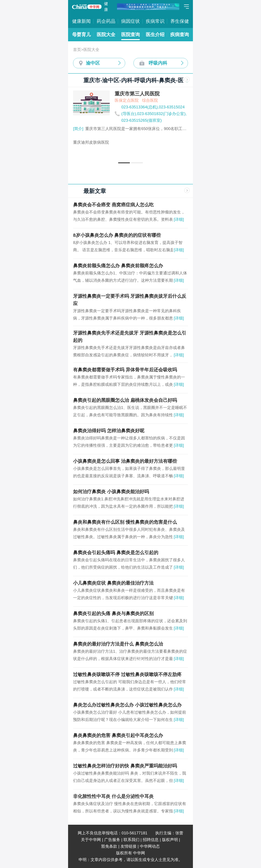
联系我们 (131, 840)
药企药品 (106, 21)
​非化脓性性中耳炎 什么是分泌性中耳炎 (113, 796)
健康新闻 (81, 21)
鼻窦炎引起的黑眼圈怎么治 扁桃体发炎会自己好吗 (125, 400)
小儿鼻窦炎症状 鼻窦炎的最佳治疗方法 (113, 583)
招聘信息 (151, 840)
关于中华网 (91, 840)
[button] (124, 163)
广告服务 (112, 840)
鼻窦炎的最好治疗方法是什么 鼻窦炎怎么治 (118, 644)
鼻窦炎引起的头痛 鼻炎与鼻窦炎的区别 (113, 613)
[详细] (179, 219)
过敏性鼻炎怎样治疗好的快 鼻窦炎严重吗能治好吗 (125, 766)
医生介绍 (155, 35)
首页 (77, 50)
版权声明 (170, 840)
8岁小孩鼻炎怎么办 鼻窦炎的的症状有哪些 (117, 235)
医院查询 (130, 35)
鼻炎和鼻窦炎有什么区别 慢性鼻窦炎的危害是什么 (125, 522)
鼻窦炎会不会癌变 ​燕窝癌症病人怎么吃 (113, 205)
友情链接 (129, 846)
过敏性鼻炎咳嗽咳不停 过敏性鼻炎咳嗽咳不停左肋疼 (127, 674)
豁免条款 (109, 846)
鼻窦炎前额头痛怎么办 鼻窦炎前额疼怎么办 (118, 266)
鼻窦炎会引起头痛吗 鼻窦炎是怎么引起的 (116, 553)
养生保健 (180, 21)
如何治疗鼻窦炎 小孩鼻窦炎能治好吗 (111, 492)
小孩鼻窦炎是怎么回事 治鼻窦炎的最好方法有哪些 (125, 461)
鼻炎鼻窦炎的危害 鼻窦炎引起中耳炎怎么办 (118, 735)
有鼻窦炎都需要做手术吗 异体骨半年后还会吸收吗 (125, 370)
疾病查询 (180, 35)
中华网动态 (150, 846)
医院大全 (106, 35)
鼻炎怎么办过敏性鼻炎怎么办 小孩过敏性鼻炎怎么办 (127, 705)
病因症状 (130, 21)
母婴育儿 (81, 35)
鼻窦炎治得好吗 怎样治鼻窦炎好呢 (109, 431)
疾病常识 (155, 21)
